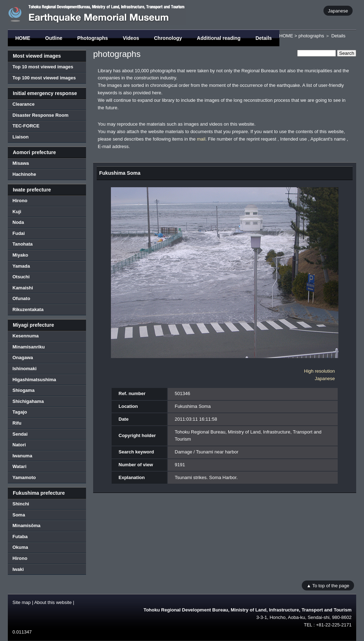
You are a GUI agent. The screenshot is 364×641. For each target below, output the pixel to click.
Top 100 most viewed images (44, 78)
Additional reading (219, 38)
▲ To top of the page (328, 585)
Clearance (23, 104)
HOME (23, 38)
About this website (53, 602)
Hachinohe (24, 174)
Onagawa (23, 358)
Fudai (19, 233)
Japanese (338, 10)
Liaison (21, 137)
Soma (19, 515)
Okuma (20, 547)
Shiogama (23, 390)
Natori (19, 445)
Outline (54, 38)
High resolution (319, 371)
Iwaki (18, 569)
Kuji (17, 212)
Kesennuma (26, 336)
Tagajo (20, 412)
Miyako (20, 255)
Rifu (17, 423)
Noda (18, 222)
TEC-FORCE (26, 126)
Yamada (21, 266)
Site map (22, 602)
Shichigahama (28, 401)
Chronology (168, 38)
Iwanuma (22, 456)
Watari (19, 466)
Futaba (20, 537)
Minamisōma (26, 526)
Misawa (21, 163)
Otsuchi (21, 277)
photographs (311, 36)
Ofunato (21, 298)
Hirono (20, 201)
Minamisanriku (29, 347)
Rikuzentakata (28, 309)
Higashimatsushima (34, 380)
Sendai (20, 434)
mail (201, 139)
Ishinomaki (25, 369)
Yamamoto (24, 477)
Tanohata (23, 244)
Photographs (92, 38)
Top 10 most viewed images (43, 67)
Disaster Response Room (41, 115)
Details (264, 38)
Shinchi (21, 504)
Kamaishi (23, 288)
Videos (131, 38)
